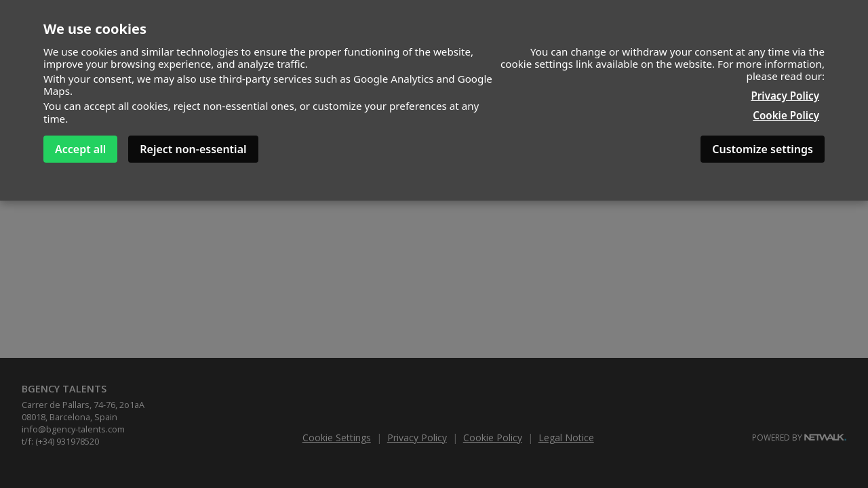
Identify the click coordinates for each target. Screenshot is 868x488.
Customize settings (763, 149)
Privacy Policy (785, 96)
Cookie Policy (786, 115)
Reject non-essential (193, 149)
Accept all (80, 149)
